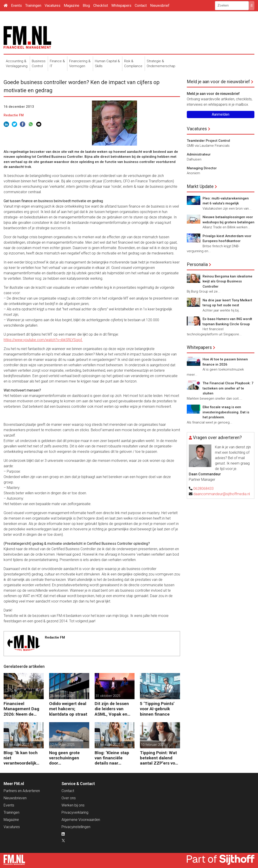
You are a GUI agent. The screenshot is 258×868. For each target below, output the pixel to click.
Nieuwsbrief (160, 6)
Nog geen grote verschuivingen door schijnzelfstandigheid (69, 758)
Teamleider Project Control (208, 141)
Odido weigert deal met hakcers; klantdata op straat (68, 709)
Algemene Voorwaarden (81, 820)
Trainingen (33, 6)
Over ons (69, 798)
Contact (141, 6)
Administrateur (199, 154)
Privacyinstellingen (76, 827)
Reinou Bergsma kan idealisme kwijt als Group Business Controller (227, 281)
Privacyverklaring (75, 812)
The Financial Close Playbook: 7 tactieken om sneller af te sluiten (228, 388)
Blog (86, 6)
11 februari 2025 (108, 745)
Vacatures (53, 6)
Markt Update (200, 186)
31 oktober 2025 (108, 696)
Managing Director (202, 168)
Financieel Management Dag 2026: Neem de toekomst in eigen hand (22, 709)
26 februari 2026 (62, 696)
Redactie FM (14, 115)
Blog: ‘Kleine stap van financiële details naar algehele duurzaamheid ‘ (112, 758)
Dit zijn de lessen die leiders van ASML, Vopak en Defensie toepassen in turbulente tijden (112, 709)
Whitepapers (121, 6)
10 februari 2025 (153, 745)
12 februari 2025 (62, 745)
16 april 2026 (14, 696)
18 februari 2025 (153, 696)
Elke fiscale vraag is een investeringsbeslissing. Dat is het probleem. (226, 412)
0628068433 (203, 489)
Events (16, 6)
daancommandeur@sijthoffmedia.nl (222, 494)
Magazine (72, 6)
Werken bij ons (73, 805)
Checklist (101, 6)
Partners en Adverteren (22, 791)
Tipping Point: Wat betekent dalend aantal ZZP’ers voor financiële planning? (160, 758)
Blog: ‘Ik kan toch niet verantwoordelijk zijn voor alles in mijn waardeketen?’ (23, 758)
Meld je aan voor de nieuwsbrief (218, 82)
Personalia (197, 264)
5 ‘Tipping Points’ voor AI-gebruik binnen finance (157, 709)
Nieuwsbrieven (15, 798)
